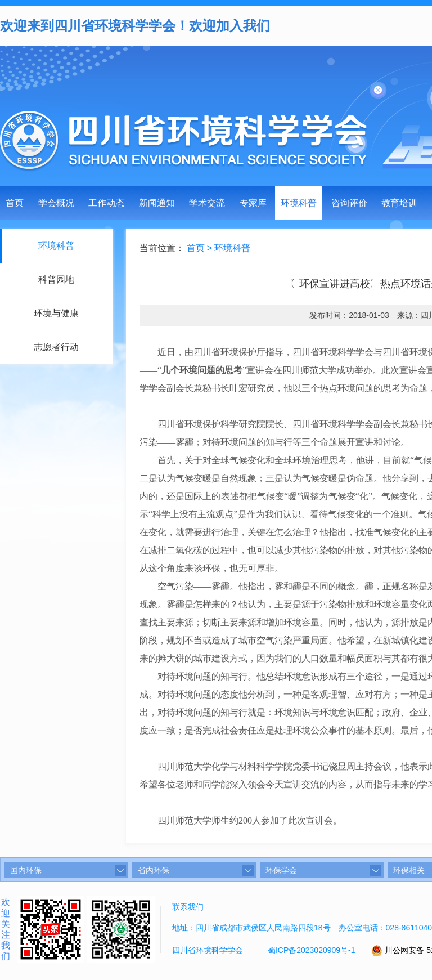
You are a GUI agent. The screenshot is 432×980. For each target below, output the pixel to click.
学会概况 (56, 203)
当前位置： (164, 248)
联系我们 (188, 907)
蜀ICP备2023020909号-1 (312, 950)
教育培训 (399, 203)
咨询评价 (349, 203)
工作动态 (106, 203)
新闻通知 (157, 203)
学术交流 (207, 203)
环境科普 (299, 203)
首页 (15, 203)
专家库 (253, 203)
